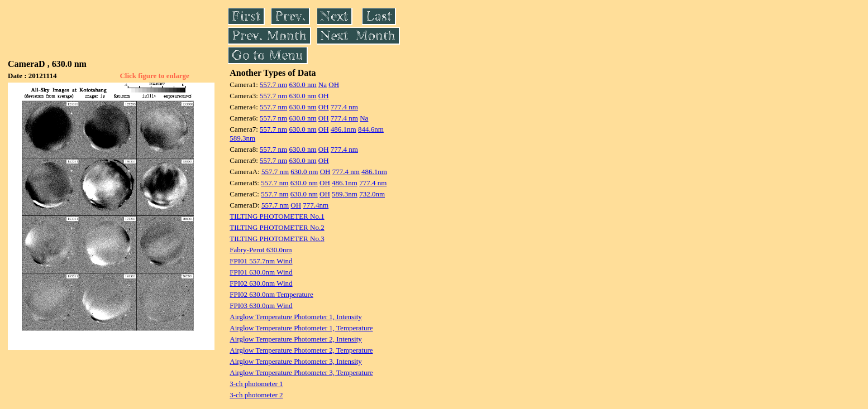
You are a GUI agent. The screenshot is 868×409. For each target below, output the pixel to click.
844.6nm (371, 129)
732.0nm (372, 194)
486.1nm (344, 129)
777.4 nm (344, 107)
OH (334, 85)
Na (323, 85)
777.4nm (316, 205)
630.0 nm (302, 85)
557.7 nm (273, 85)
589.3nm (242, 138)
